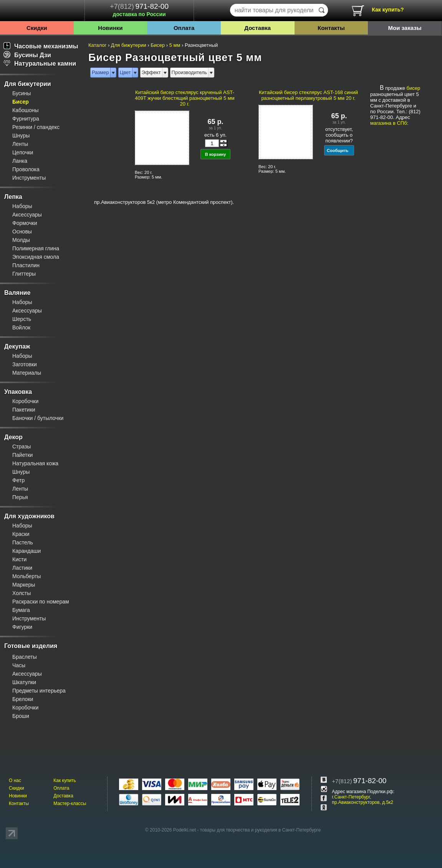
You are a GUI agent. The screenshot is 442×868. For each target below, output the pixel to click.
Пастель (23, 542)
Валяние (17, 293)
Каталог (97, 45)
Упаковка (18, 392)
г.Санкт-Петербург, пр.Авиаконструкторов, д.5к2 (363, 800)
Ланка (20, 161)
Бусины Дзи (27, 55)
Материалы (27, 373)
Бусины (22, 93)
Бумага (21, 610)
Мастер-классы (70, 804)
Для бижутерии (28, 84)
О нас (15, 780)
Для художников (29, 516)
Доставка (257, 28)
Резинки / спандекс (36, 127)
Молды (21, 240)
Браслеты (25, 657)
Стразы (22, 446)
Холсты (22, 593)
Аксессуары (27, 215)
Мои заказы (405, 28)
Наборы (22, 206)
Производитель (190, 72)
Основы (22, 231)
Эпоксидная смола (36, 257)
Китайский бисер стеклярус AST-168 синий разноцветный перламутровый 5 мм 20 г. (308, 95)
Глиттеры (24, 274)
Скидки (37, 28)
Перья (20, 497)
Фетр (18, 480)
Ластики (22, 568)
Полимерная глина (36, 248)
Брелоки (23, 699)
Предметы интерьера (39, 691)
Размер (100, 72)
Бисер (21, 102)
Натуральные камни (40, 64)
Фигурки (22, 627)
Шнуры (21, 136)
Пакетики (24, 410)
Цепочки (23, 152)
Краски (21, 534)
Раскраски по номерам (41, 602)
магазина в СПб (389, 123)
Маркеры (24, 585)
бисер (414, 88)
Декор (13, 437)
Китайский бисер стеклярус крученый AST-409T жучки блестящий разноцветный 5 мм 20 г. (185, 98)
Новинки (110, 28)
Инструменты (29, 178)
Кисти (19, 559)
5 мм (175, 45)
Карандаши (26, 551)
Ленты (20, 144)
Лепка (13, 197)
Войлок (21, 327)
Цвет (125, 72)
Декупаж (17, 346)
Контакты (331, 28)
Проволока (26, 169)
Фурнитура (26, 119)
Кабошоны (26, 110)
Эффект (151, 72)
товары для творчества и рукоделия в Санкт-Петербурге (260, 830)
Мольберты (26, 576)
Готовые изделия (31, 646)
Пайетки (22, 455)
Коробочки (25, 401)
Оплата (184, 28)
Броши (21, 716)
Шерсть (22, 319)
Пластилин (26, 265)
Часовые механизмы (41, 46)
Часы (19, 665)
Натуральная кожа (35, 463)
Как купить (65, 780)
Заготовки (25, 364)
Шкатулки (24, 682)
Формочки (25, 223)
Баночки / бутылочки (38, 418)
